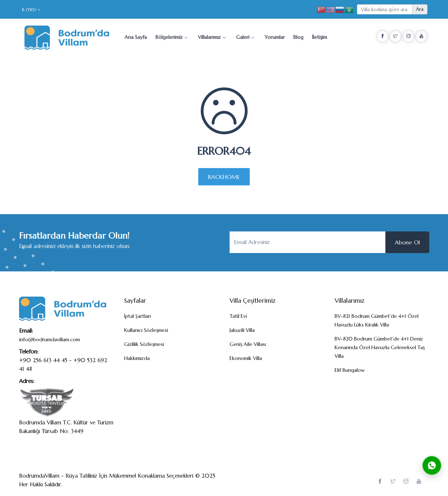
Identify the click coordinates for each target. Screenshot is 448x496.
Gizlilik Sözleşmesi (144, 344)
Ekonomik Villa (246, 358)
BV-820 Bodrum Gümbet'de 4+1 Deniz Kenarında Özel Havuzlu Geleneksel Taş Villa (380, 347)
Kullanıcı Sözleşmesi (146, 330)
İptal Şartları (137, 316)
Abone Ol (407, 242)
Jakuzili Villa (242, 330)
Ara (420, 9)
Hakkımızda (137, 358)
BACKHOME (224, 177)
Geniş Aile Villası (248, 344)
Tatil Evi (238, 316)
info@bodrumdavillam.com (49, 339)
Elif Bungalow (350, 370)
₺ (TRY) (31, 10)
